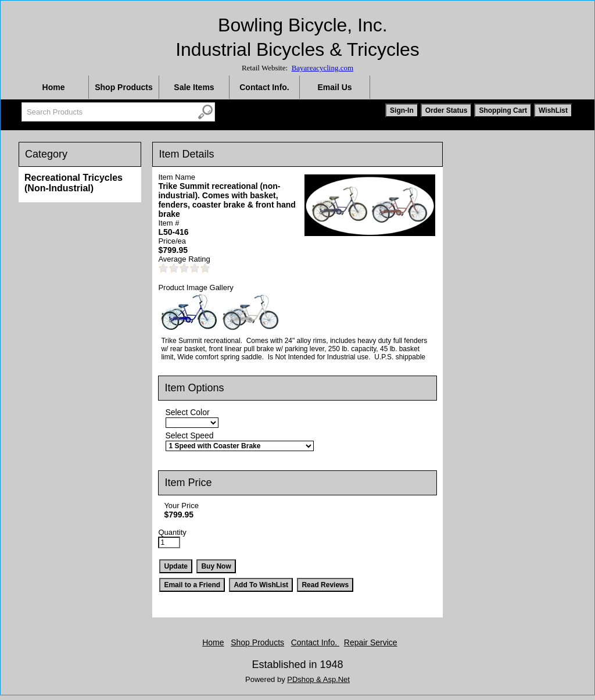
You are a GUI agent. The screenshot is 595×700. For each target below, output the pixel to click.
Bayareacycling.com (322, 68)
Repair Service (371, 642)
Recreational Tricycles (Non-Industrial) (74, 183)
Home (54, 87)
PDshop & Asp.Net (318, 679)
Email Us (334, 87)
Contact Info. (264, 87)
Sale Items (194, 87)
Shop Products (124, 87)
